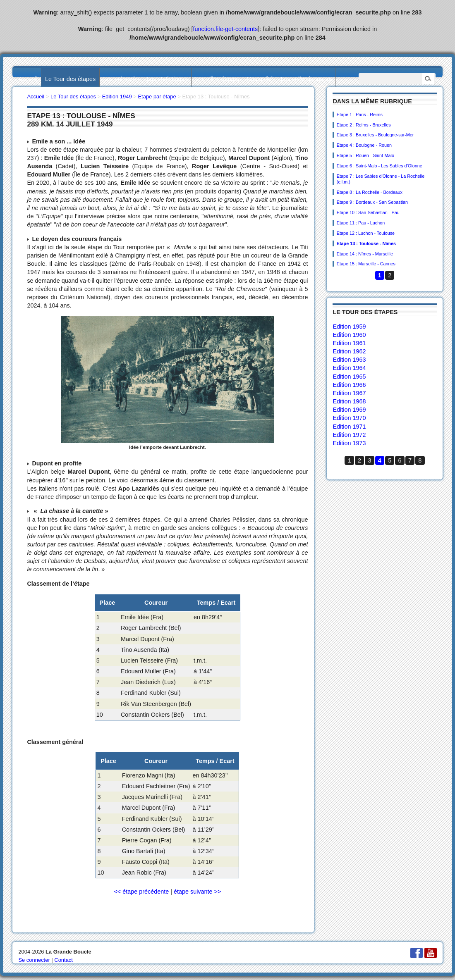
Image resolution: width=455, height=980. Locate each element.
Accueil (28, 79)
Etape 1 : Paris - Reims (360, 114)
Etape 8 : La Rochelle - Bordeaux (370, 192)
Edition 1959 (349, 327)
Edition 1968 (349, 401)
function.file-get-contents (226, 29)
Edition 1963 (349, 360)
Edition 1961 (349, 343)
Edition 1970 (349, 418)
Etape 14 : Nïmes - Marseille (365, 254)
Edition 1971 (349, 427)
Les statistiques (167, 79)
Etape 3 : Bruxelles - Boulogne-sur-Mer (375, 135)
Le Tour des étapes (70, 79)
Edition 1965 (349, 377)
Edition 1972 (349, 435)
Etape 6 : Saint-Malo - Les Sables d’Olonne (380, 166)
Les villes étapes (217, 79)
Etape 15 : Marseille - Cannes (366, 264)
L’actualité (260, 79)
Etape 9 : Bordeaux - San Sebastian (372, 202)
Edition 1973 (349, 443)
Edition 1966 (349, 385)
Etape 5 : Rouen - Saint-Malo (365, 155)
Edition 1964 (349, 368)
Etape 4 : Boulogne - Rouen (364, 145)
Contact (63, 960)
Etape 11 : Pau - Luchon (361, 223)
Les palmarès (121, 79)
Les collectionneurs (306, 79)
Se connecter (34, 960)
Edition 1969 (349, 410)
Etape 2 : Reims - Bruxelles (364, 125)
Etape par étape (157, 97)
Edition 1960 (349, 335)
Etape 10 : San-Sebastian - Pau (368, 212)
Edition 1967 (349, 393)
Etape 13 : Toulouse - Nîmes (366, 243)
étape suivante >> (197, 892)
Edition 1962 (349, 351)
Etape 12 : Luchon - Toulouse (366, 233)
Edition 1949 (117, 97)
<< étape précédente (141, 892)
